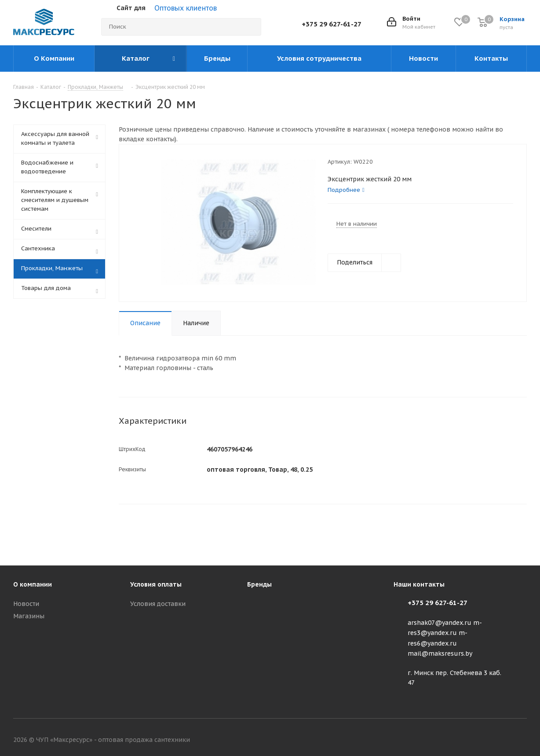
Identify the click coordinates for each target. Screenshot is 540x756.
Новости (26, 604)
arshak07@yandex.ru (440, 623)
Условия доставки (158, 604)
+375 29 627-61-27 (332, 24)
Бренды (259, 584)
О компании (33, 584)
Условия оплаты (156, 584)
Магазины (29, 616)
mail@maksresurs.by (440, 653)
